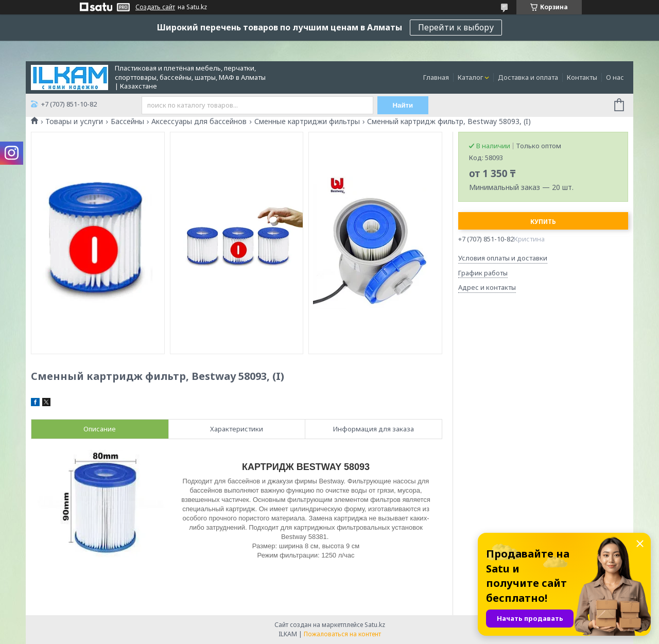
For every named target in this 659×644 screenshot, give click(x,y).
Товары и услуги (74, 121)
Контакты (582, 77)
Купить (543, 222)
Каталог (470, 77)
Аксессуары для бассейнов (199, 121)
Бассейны (127, 121)
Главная (436, 77)
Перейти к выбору (456, 27)
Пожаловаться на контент (342, 634)
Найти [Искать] (403, 105)
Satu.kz (375, 625)
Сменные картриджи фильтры (307, 121)
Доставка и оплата (528, 77)
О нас (615, 77)
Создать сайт (155, 7)
